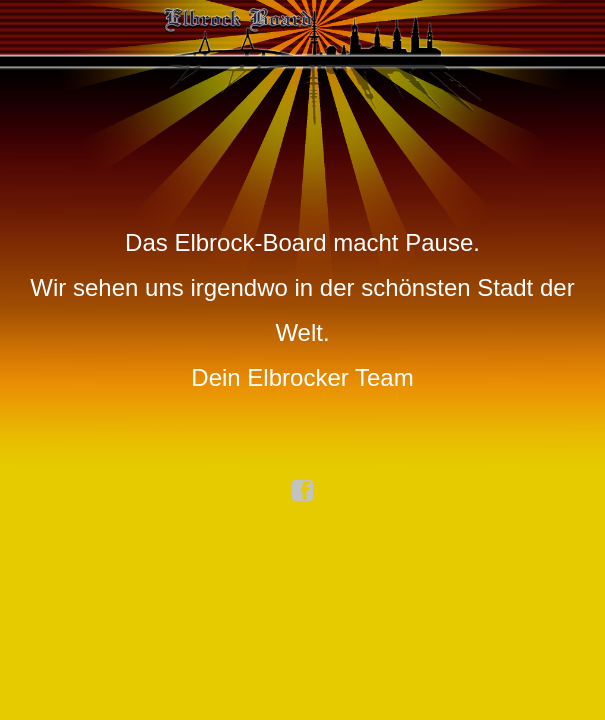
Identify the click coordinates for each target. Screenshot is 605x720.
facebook (303, 491)
